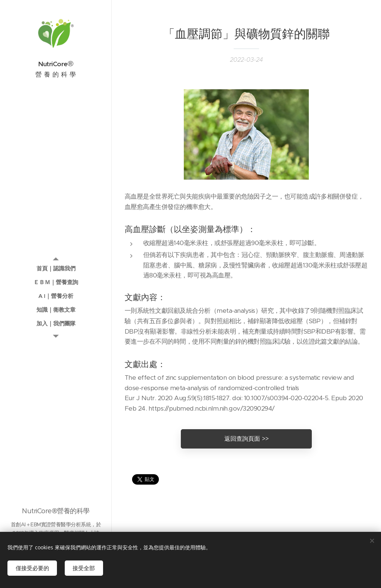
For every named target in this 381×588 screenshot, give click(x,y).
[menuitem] (56, 268)
